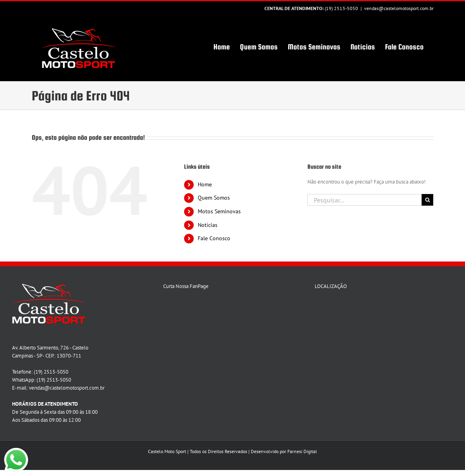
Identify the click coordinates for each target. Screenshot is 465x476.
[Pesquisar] (427, 200)
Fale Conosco (214, 238)
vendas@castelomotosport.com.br (399, 8)
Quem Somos (214, 198)
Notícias (208, 225)
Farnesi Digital (302, 451)
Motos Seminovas (219, 211)
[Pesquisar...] (365, 200)
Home (205, 184)
